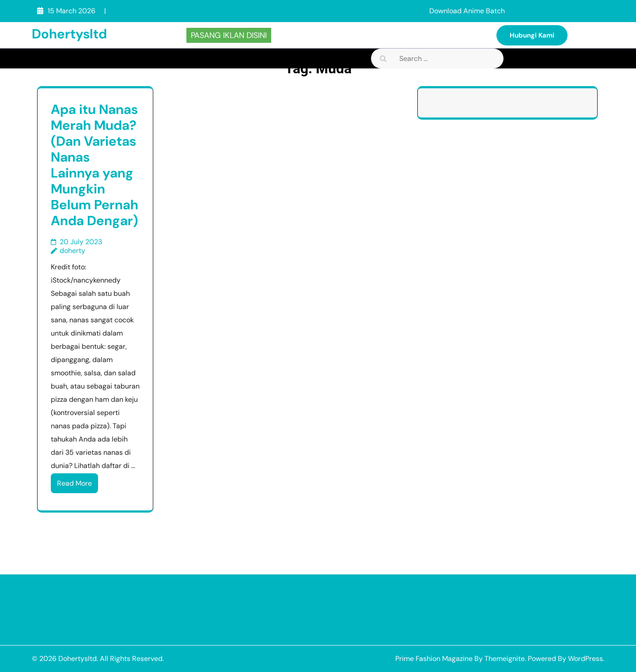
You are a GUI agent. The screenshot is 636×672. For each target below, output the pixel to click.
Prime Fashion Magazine (434, 659)
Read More (74, 483)
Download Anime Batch (467, 11)
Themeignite (505, 659)
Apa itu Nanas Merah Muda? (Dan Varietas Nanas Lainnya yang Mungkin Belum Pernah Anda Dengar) (95, 165)
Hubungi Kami (532, 35)
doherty (72, 251)
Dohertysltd (69, 34)
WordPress (585, 659)
